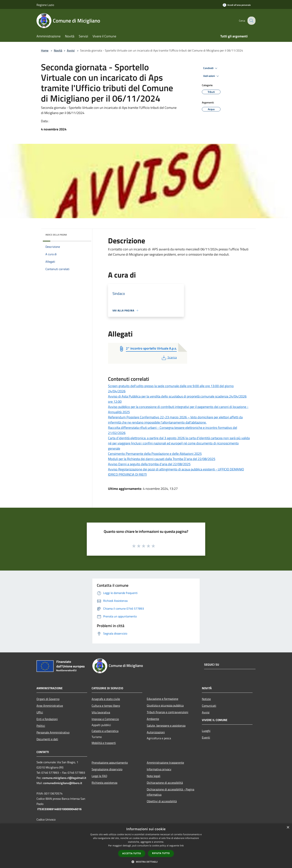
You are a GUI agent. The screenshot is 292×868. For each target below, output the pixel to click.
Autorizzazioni (156, 732)
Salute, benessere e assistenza (166, 726)
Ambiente (153, 719)
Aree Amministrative (50, 706)
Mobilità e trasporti (104, 743)
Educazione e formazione (162, 699)
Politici (41, 726)
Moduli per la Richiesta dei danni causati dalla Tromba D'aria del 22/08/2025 (162, 459)
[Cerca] (251, 21)
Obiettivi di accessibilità (162, 801)
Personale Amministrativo (53, 732)
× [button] (288, 828)
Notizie (206, 699)
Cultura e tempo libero (106, 706)
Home (45, 50)
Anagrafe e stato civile (106, 699)
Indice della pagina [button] (56, 235)
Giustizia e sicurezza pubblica (165, 705)
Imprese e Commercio (105, 719)
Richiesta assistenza (104, 783)
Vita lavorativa (101, 712)
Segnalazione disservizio (107, 769)
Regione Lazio (45, 5)
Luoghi (206, 731)
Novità (58, 50)
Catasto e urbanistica (105, 731)
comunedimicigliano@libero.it (63, 783)
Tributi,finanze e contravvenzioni (168, 712)
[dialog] (146, 846)
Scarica (169, 357)
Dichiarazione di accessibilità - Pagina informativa (170, 792)
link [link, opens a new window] (182, 846)
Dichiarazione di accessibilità (165, 783)
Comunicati (209, 706)
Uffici (40, 712)
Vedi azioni (212, 76)
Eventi (206, 737)
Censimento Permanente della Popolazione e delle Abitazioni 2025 (155, 454)
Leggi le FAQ (99, 776)
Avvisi (71, 50)
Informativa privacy (159, 769)
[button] (146, 862)
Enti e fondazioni (47, 719)
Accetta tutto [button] (132, 853)
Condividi (211, 68)
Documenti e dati (47, 739)
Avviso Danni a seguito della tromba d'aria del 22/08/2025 (149, 464)
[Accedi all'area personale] (237, 5)
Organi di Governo (48, 699)
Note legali (154, 776)
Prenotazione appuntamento (110, 763)
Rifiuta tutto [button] (161, 853)
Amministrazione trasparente (165, 763)
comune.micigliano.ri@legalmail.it (64, 778)
